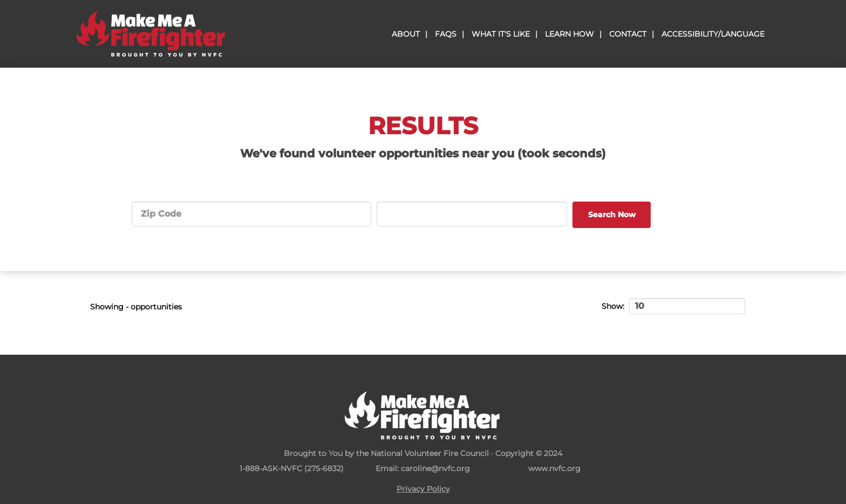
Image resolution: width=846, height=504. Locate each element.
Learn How (569, 34)
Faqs (446, 34)
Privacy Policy (423, 489)
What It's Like (501, 34)
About (406, 34)
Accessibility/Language (713, 34)
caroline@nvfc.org (435, 468)
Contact (628, 34)
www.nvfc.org (554, 468)
